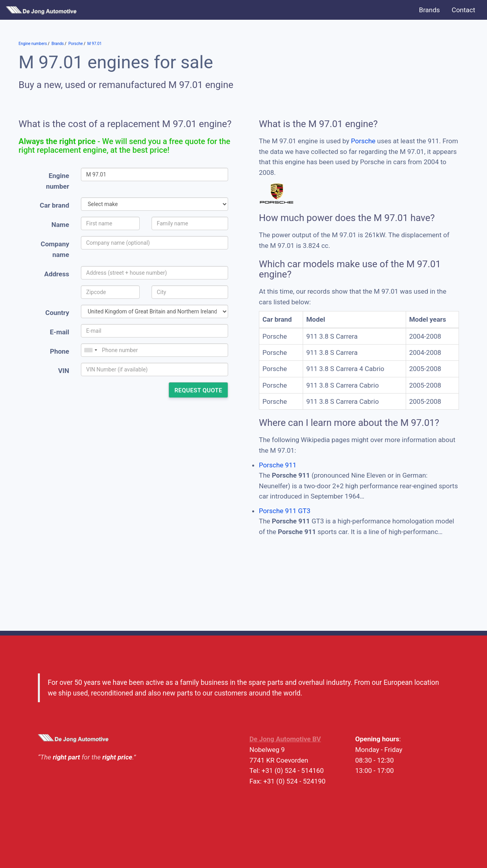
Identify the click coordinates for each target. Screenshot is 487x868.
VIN (64, 371)
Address (57, 274)
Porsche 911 (278, 465)
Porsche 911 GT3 (285, 511)
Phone (59, 351)
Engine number (58, 181)
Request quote (198, 390)
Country (57, 313)
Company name (55, 249)
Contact (464, 10)
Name (60, 225)
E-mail (59, 332)
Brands (430, 10)
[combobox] (90, 350)
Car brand (54, 205)
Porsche (363, 141)
